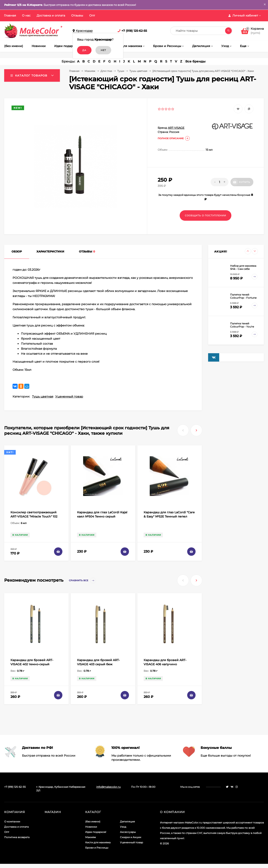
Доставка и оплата (51, 15)
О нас (26, 15)
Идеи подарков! (96, 832)
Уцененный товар (69, 396)
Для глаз (106, 71)
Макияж (90, 71)
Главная (10, 15)
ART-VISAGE (176, 128)
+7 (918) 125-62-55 (134, 31)
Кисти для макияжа (98, 842)
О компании (12, 821)
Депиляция (127, 821)
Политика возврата (17, 837)
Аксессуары (128, 832)
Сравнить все (82, 581)
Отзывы (77, 15)
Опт (92, 15)
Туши (121, 71)
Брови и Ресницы (97, 848)
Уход (123, 827)
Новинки (91, 827)
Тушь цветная (138, 71)
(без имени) (93, 821)
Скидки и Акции (131, 837)
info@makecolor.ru (108, 787)
